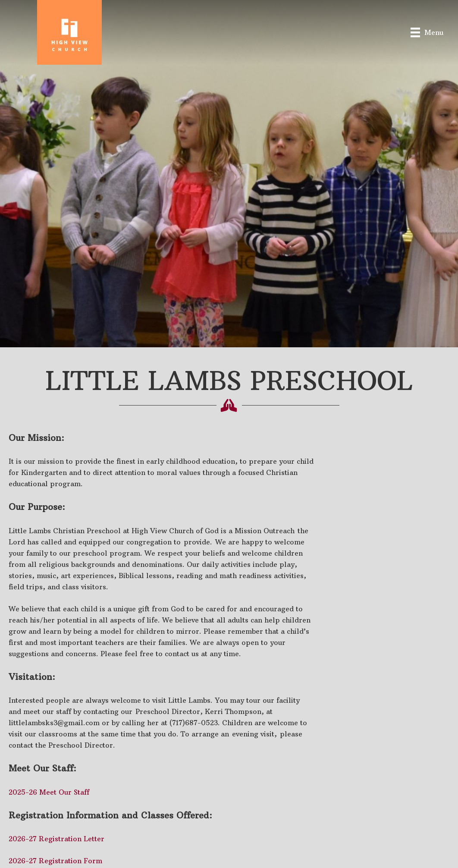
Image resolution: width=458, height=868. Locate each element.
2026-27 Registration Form (55, 861)
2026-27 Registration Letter (56, 839)
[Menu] (427, 32)
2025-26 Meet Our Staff (49, 792)
